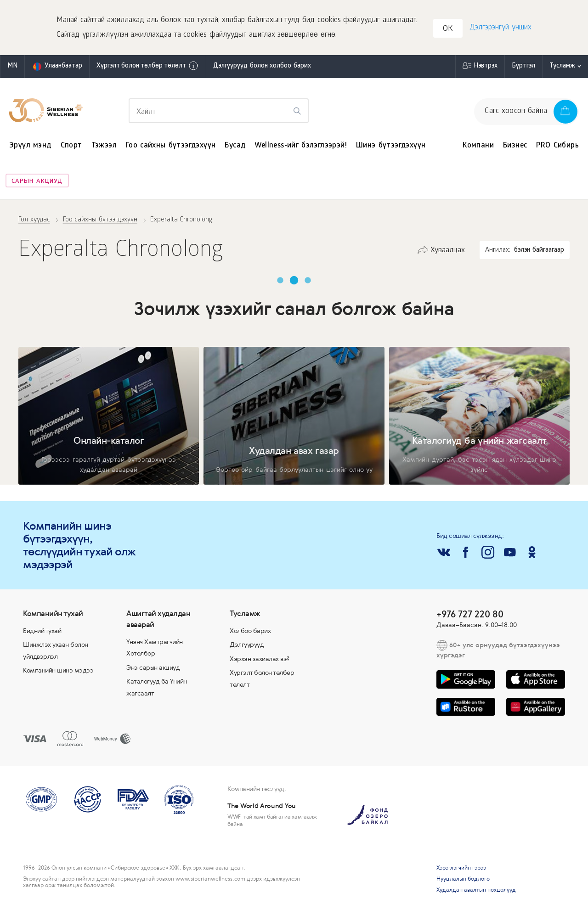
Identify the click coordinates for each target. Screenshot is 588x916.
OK (448, 29)
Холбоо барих (250, 631)
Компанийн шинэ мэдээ (58, 670)
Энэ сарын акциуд (153, 667)
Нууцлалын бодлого (463, 879)
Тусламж (562, 66)
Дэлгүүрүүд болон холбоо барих (262, 66)
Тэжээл (104, 146)
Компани (478, 146)
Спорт (71, 146)
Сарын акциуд (37, 182)
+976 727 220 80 (470, 614)
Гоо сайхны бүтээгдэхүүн (171, 146)
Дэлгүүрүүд (247, 645)
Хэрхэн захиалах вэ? (260, 659)
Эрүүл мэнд (30, 146)
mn (12, 66)
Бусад (235, 146)
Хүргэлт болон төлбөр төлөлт (148, 66)
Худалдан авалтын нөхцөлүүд (476, 890)
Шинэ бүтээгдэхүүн (391, 146)
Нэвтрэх (486, 66)
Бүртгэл (523, 66)
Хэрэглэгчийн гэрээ (461, 868)
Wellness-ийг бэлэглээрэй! (301, 146)
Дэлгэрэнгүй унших (500, 28)
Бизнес (515, 146)
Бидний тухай (42, 631)
